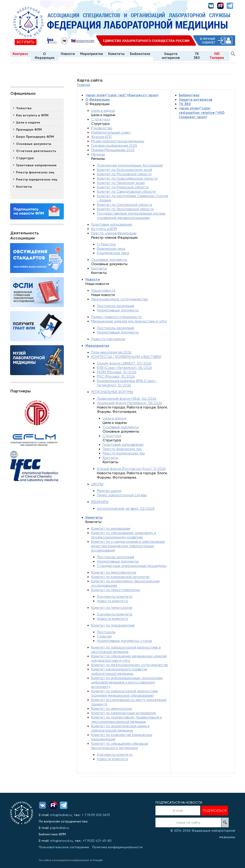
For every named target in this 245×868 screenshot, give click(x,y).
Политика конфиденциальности (117, 847)
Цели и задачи (28, 122)
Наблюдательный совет (111, 132)
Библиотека (140, 54)
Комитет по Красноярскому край (124, 170)
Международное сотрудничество (120, 299)
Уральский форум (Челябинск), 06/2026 (129, 403)
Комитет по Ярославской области (125, 209)
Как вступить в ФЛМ (32, 115)
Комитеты (116, 54)
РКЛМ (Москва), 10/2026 (117, 372)
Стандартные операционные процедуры (132, 566)
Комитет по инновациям (111, 529)
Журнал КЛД (101, 137)
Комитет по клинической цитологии (120, 577)
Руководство (102, 128)
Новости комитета (112, 601)
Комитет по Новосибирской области (127, 178)
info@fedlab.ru (61, 815)
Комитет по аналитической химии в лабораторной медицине (120, 728)
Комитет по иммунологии (112, 709)
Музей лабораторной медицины (118, 141)
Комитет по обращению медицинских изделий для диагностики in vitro (129, 658)
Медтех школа (109, 491)
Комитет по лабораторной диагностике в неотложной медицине (126, 650)
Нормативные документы (118, 310)
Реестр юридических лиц (37, 180)
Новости (68, 54)
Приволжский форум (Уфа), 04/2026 (127, 399)
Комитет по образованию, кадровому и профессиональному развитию (124, 535)
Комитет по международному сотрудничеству (130, 665)
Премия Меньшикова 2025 (113, 150)
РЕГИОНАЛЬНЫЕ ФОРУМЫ (112, 392)
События (104, 636)
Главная (84, 85)
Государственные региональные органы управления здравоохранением (131, 216)
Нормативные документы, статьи (124, 641)
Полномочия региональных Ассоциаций (130, 165)
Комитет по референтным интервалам (124, 713)
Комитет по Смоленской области (125, 205)
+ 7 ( (85, 815)
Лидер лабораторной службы (122, 495)
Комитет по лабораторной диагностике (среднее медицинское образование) (125, 693)
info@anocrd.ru (61, 841)
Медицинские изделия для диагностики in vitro (129, 321)
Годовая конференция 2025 (114, 146)
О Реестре (106, 244)
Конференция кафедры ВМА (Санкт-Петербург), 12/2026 (127, 383)
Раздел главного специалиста (116, 317)
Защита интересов (171, 56)
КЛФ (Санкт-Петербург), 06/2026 (124, 368)
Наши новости (103, 290)
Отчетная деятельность (36, 151)
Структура (25, 158)
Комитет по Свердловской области (126, 192)
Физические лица (111, 249)
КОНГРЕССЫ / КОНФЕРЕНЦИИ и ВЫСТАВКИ (126, 357)
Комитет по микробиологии (114, 572)
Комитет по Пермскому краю (121, 183)
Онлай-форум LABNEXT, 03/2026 (124, 363)
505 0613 (103, 815)
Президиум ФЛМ (29, 130)
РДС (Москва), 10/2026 (116, 377)
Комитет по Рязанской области (123, 187)
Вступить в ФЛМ (104, 229)
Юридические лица (113, 253)
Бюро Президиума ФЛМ (35, 137)
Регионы (98, 154)
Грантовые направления (36, 165)
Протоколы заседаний (115, 306)
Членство (24, 108)
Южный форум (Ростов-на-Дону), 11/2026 (131, 469)
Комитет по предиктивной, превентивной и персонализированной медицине (127, 720)
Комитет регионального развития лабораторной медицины (119, 671)
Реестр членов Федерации (114, 233)
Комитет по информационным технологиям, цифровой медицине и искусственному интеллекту (127, 682)
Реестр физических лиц (35, 172)
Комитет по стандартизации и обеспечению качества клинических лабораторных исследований (128, 546)
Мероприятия (92, 54)
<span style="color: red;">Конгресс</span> (122, 95)
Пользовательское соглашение (64, 847)
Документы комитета (115, 597)
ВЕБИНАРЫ (100, 502)
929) (92, 815)
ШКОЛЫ (97, 484)
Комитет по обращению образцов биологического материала (120, 746)
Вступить (26, 42)
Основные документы (34, 144)
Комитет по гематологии (112, 608)
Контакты (24, 187)
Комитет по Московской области (124, 174)
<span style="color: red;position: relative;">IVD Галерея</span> (202, 113)
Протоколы (106, 632)
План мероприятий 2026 (111, 352)
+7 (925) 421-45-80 (97, 841)
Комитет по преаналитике (113, 625)
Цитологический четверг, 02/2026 (126, 509)
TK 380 (197, 56)
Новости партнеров (108, 339)
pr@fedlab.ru (60, 828)
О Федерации (44, 56)
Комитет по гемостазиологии (115, 590)
